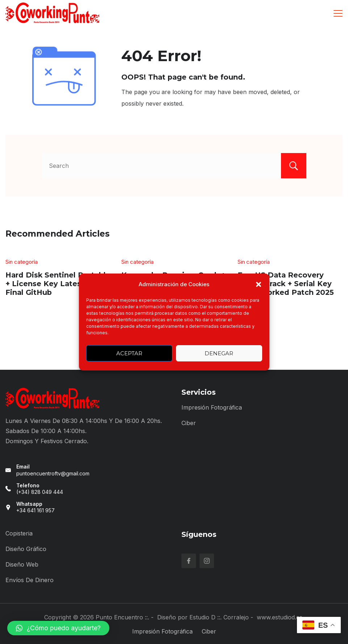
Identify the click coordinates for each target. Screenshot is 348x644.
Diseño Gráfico (26, 549)
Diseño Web (22, 564)
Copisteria (19, 533)
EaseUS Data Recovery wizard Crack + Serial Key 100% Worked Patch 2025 (286, 283)
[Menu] (338, 13)
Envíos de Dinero (30, 580)
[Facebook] (189, 561)
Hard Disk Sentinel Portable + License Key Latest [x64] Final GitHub (58, 283)
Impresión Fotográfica (212, 407)
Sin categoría (22, 262)
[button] (259, 284)
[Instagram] (207, 561)
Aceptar (129, 353)
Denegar (219, 353)
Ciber (189, 423)
